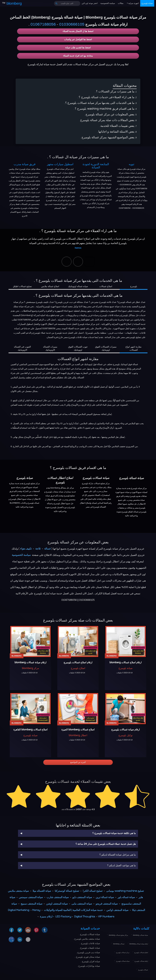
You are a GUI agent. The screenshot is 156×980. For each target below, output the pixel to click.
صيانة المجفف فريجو (107, 904)
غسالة (47, 549)
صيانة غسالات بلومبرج (123, 961)
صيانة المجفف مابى (82, 904)
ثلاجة (38, 549)
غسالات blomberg (119, 944)
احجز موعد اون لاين (90, 3)
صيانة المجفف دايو (82, 897)
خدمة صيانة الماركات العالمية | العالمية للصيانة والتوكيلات (73, 910)
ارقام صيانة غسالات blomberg (139, 944)
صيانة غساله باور (126, 897)
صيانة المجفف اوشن (57, 904)
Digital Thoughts (85, 916)
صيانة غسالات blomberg (140, 935)
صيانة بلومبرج (147, 3)
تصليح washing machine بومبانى (125, 891)
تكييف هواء (26, 549)
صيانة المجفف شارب (58, 897)
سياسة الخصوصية (108, 3)
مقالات (121, 3)
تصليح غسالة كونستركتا (67, 891)
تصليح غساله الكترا (93, 891)
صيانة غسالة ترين (105, 897)
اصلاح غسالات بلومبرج (141, 953)
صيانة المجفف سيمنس (31, 897)
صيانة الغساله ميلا (42, 891)
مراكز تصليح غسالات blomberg (118, 935)
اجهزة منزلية (133, 3)
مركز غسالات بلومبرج (123, 953)
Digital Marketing (19, 910)
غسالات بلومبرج (143, 970)
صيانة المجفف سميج (32, 904)
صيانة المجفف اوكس (117, 910)
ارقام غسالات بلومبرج (141, 961)
